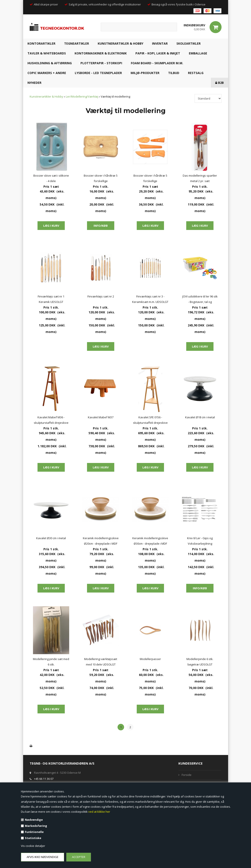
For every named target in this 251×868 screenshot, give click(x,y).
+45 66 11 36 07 (44, 779)
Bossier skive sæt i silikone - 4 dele (51, 178)
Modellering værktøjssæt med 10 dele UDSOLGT (101, 662)
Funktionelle (34, 832)
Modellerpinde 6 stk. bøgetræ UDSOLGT (200, 662)
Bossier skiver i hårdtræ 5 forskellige (101, 178)
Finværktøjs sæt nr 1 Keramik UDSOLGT (51, 299)
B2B (219, 83)
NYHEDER (34, 83)
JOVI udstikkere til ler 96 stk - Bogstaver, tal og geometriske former (200, 300)
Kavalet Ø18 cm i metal (200, 417)
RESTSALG (196, 73)
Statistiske (33, 838)
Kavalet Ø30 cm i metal (51, 538)
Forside (187, 775)
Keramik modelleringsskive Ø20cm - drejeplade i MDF (101, 541)
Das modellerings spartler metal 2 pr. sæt (200, 178)
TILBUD (174, 73)
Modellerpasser (150, 659)
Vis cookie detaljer (33, 846)
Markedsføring (36, 826)
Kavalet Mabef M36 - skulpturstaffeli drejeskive (51, 420)
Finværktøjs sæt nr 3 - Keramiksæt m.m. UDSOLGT (150, 299)
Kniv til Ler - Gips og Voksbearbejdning (200, 541)
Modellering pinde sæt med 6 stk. (51, 662)
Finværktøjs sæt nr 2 (101, 296)
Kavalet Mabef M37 (101, 417)
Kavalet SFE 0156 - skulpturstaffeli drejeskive (150, 420)
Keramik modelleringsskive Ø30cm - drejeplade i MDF (150, 541)
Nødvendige (34, 820)
